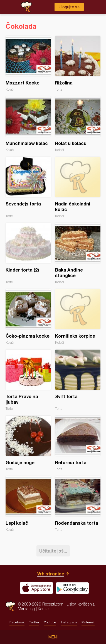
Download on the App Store (36, 588)
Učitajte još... (53, 551)
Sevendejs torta (28, 187)
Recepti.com (10, 606)
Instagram (69, 622)
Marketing (26, 609)
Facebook (17, 622)
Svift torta (78, 380)
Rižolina (78, 64)
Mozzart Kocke (28, 64)
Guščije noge (28, 443)
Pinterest (88, 622)
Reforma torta (78, 443)
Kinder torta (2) (28, 254)
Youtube (50, 622)
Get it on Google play (72, 588)
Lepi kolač (28, 504)
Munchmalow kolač (28, 124)
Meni (53, 637)
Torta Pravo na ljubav (28, 380)
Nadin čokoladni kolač (78, 187)
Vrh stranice (51, 574)
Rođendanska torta (78, 504)
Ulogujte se (69, 7)
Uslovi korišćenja (81, 604)
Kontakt (44, 609)
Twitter (34, 622)
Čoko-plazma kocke (28, 317)
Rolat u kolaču (78, 124)
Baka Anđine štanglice (78, 254)
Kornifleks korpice (78, 317)
